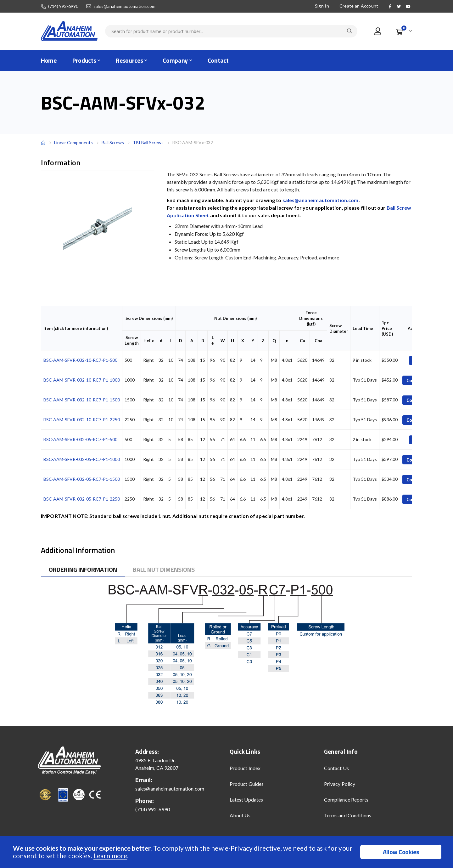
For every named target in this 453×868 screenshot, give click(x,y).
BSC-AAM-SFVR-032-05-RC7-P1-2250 (82, 499)
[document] (227, 852)
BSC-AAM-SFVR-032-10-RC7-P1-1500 (82, 400)
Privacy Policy (340, 784)
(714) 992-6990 (63, 6)
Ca (302, 341)
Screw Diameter (339, 328)
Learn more (110, 856)
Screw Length (132, 340)
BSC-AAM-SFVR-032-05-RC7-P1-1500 (82, 479)
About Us (240, 815)
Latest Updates (246, 800)
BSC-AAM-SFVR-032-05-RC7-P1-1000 (82, 459)
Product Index (245, 768)
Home (43, 143)
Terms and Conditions (348, 815)
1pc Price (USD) (387, 328)
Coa (318, 341)
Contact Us (336, 768)
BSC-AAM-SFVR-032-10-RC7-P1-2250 (82, 420)
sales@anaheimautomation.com (124, 6)
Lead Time (363, 328)
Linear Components (73, 142)
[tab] (83, 570)
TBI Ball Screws (148, 142)
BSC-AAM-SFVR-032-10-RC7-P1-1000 (82, 380)
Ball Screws (113, 143)
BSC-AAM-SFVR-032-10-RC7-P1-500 (80, 360)
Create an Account (359, 6)
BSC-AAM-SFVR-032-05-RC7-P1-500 (80, 439)
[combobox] (231, 31)
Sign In (322, 6)
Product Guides (247, 784)
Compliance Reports (346, 800)
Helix (149, 341)
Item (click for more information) (76, 328)
